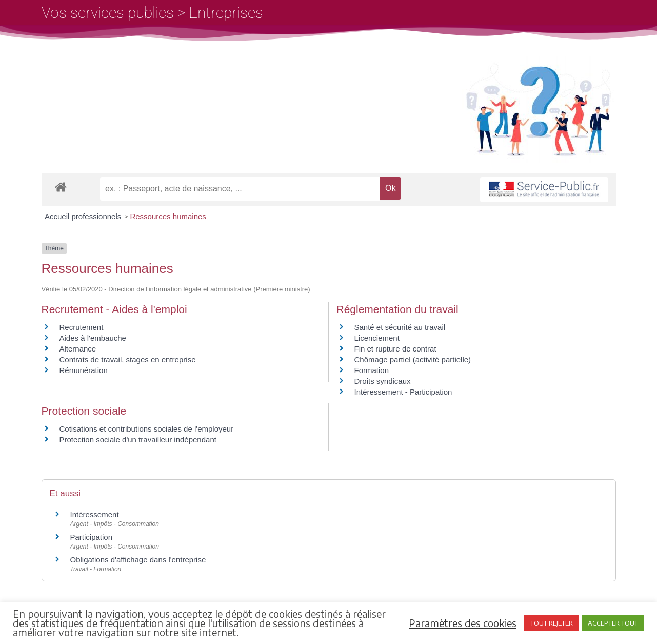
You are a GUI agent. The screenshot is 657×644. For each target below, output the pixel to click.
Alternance (78, 349)
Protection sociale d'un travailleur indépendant (138, 440)
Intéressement (95, 514)
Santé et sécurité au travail (400, 327)
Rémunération (84, 370)
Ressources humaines (168, 216)
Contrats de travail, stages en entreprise (128, 359)
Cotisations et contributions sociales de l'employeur (147, 429)
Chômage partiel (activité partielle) (413, 359)
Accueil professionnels (84, 216)
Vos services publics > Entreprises (152, 13)
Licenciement (377, 338)
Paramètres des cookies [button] (463, 623)
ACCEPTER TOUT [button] (613, 623)
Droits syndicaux (383, 381)
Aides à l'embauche (93, 338)
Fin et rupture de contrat (395, 349)
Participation (92, 537)
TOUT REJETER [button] (552, 623)
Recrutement (82, 327)
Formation (372, 370)
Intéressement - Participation (403, 392)
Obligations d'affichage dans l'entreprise (138, 560)
